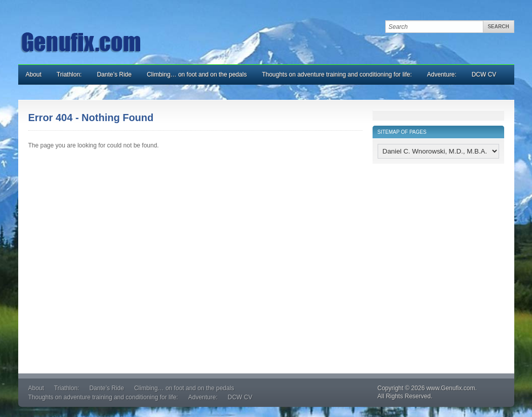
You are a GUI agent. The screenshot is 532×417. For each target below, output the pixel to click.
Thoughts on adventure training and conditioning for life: (337, 74)
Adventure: (442, 74)
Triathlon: (69, 74)
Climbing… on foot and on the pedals (197, 74)
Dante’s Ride (114, 74)
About (34, 74)
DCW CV (484, 74)
